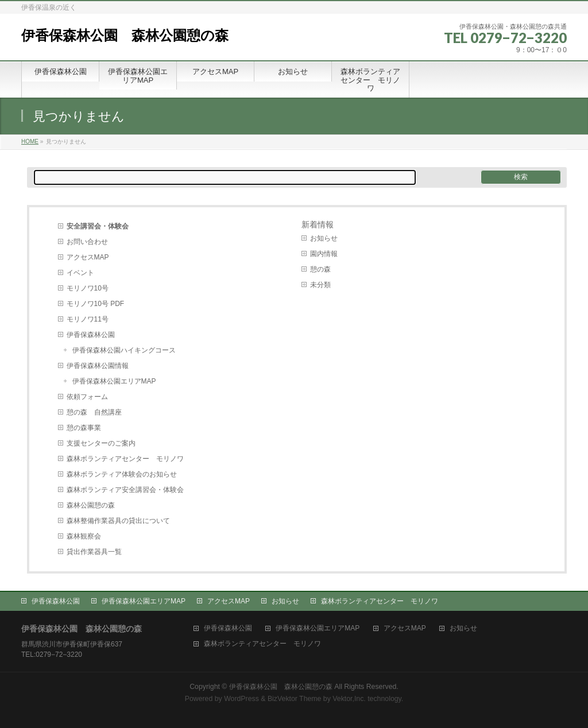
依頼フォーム (87, 397)
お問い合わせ (87, 242)
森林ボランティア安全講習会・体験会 (125, 490)
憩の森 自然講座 (94, 412)
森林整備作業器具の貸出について (118, 521)
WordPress (241, 699)
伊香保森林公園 (91, 335)
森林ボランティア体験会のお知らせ (122, 474)
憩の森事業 (84, 428)
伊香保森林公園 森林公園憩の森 (125, 35)
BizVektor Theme (295, 699)
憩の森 (320, 269)
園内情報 (324, 254)
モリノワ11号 (88, 319)
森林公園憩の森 (91, 505)
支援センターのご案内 (101, 443)
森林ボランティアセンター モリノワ (125, 459)
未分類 (320, 285)
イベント (80, 273)
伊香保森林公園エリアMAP (114, 381)
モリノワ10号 (88, 288)
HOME (30, 142)
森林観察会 (84, 536)
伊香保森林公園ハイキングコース (124, 350)
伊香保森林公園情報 (98, 366)
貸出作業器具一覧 (94, 552)
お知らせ (324, 238)
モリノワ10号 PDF (96, 304)
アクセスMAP (88, 257)
